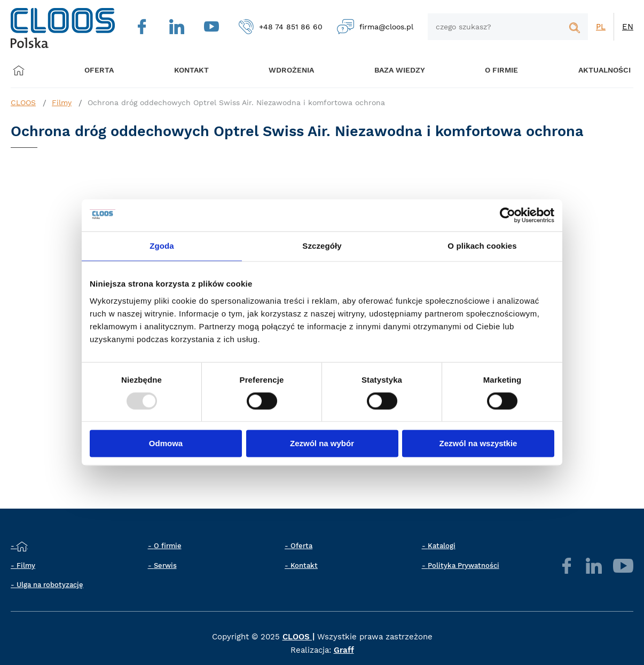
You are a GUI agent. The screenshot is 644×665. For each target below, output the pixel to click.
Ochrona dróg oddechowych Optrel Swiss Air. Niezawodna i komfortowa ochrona (236, 102)
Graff (344, 650)
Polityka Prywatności (464, 565)
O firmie (491, 70)
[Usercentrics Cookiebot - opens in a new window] (508, 215)
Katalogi (442, 546)
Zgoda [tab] (162, 246)
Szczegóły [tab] (322, 246)
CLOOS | (299, 637)
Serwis (165, 565)
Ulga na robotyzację (50, 585)
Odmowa (166, 444)
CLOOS (23, 102)
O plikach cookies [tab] (482, 246)
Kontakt (304, 565)
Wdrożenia (285, 70)
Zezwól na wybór (322, 444)
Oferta (101, 70)
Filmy (62, 102)
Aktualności (591, 70)
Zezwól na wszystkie (478, 444)
